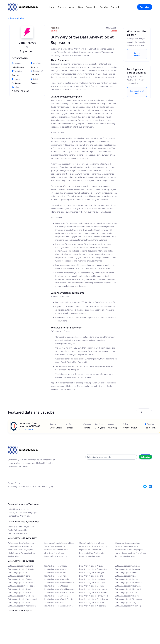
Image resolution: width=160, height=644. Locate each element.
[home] (23, 7)
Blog (81, 7)
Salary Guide (137, 54)
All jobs (144, 412)
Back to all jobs (16, 18)
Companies (91, 7)
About (72, 7)
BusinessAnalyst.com (137, 92)
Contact (115, 7)
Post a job (145, 7)
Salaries (104, 7)
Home (52, 7)
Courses (62, 7)
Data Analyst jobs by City (20, 610)
